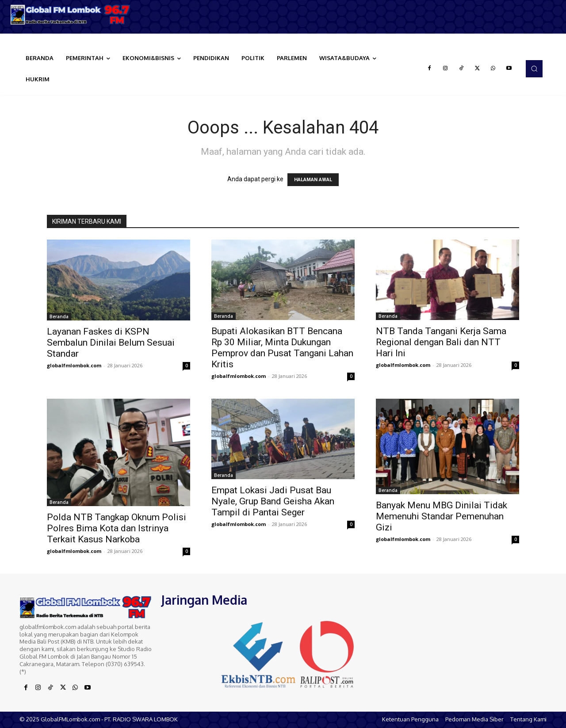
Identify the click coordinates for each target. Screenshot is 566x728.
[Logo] (71, 15)
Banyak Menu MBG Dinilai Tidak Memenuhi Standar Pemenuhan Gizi (442, 516)
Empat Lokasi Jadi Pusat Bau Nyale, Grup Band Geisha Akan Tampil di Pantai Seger (273, 501)
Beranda (59, 316)
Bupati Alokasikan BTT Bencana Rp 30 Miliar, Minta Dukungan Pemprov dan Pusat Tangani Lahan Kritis (282, 348)
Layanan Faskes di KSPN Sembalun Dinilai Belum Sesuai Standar (111, 343)
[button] (534, 69)
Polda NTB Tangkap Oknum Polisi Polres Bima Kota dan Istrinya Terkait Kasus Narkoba (117, 528)
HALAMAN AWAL (313, 180)
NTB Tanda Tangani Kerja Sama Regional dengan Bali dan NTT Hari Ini (441, 342)
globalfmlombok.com (74, 365)
